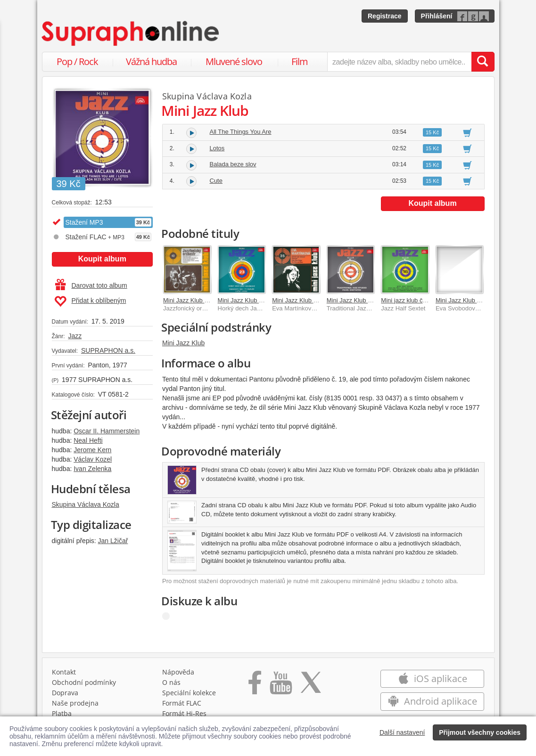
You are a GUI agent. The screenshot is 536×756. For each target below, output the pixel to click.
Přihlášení (437, 16)
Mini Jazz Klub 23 (242, 300)
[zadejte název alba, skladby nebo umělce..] (399, 62)
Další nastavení (402, 732)
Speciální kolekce (189, 693)
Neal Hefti (88, 440)
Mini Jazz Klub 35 (296, 300)
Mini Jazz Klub (183, 343)
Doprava (65, 693)
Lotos (217, 148)
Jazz (75, 336)
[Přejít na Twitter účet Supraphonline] (311, 686)
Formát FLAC (182, 703)
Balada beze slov (233, 164)
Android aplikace (433, 701)
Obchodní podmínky (84, 682)
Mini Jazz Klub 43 (187, 300)
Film (300, 61)
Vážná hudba (151, 61)
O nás (171, 682)
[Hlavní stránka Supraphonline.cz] (131, 33)
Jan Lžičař (113, 541)
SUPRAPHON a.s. (108, 350)
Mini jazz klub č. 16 (407, 300)
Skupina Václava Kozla (86, 504)
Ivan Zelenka (92, 469)
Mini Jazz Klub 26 (460, 300)
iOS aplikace (433, 679)
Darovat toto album (91, 285)
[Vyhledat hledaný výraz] (483, 62)
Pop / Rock (77, 61)
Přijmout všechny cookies (480, 732)
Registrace (385, 16)
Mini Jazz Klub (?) (351, 300)
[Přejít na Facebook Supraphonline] (255, 686)
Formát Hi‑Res (184, 713)
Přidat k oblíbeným (90, 301)
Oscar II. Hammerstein (107, 431)
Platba (62, 713)
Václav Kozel (93, 459)
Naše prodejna (75, 703)
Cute (216, 181)
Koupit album (102, 259)
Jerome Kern (92, 450)
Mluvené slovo (234, 61)
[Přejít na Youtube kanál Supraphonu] (280, 686)
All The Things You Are (241, 132)
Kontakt (64, 672)
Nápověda (178, 672)
